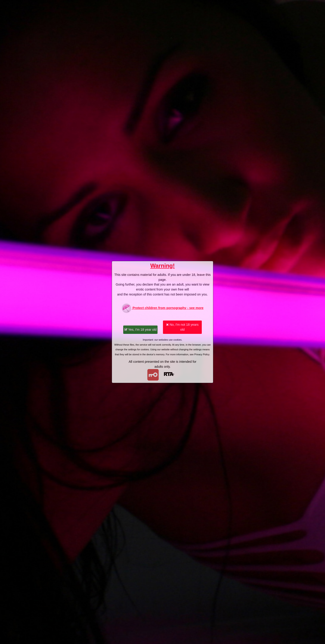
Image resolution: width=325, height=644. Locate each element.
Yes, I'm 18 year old (140, 330)
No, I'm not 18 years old (182, 327)
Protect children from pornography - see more (162, 308)
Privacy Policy (202, 354)
